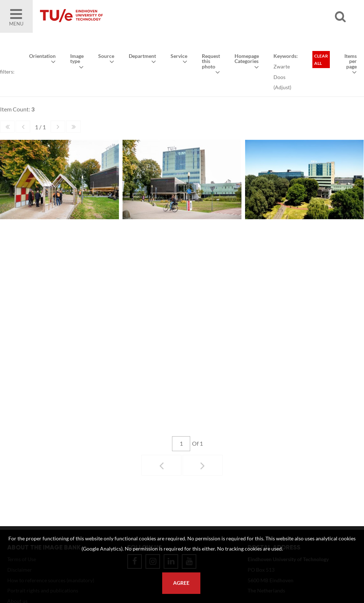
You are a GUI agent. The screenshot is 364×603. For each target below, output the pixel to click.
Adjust (282, 87)
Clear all (321, 60)
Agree (181, 583)
